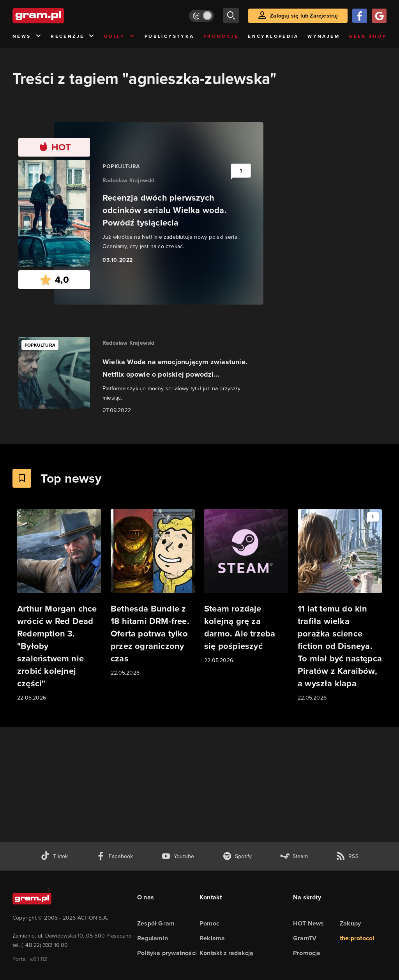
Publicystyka (169, 36)
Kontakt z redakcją (227, 953)
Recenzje (73, 36)
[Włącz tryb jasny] (201, 16)
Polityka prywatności (167, 953)
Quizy (120, 36)
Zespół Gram (156, 923)
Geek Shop (368, 36)
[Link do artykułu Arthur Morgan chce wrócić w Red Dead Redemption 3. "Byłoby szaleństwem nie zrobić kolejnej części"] (59, 606)
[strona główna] (58, 16)
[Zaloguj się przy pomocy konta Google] (379, 16)
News (27, 36)
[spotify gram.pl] (237, 856)
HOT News (309, 923)
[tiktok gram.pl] (54, 856)
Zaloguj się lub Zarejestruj (304, 16)
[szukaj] (231, 16)
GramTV (305, 938)
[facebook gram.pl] (115, 856)
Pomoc (209, 923)
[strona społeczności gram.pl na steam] (294, 856)
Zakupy (350, 923)
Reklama (212, 938)
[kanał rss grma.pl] (347, 856)
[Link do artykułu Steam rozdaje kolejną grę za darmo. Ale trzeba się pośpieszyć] (246, 587)
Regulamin (153, 938)
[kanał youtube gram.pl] (178, 856)
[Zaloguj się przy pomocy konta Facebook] (360, 16)
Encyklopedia (273, 36)
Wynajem (324, 36)
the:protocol (357, 938)
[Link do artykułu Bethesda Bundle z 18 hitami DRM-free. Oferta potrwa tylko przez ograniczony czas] (153, 593)
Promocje (221, 36)
